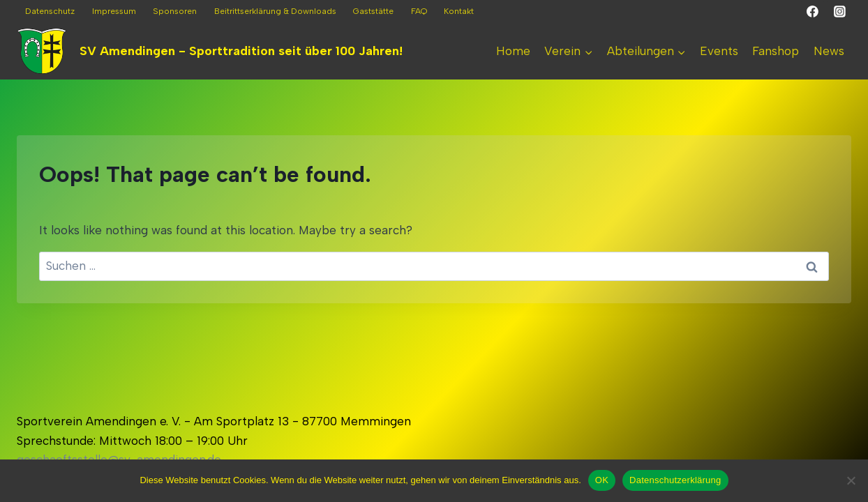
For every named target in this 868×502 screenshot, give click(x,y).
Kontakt (459, 11)
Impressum (114, 11)
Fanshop (776, 51)
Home (513, 51)
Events (719, 51)
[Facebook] (813, 12)
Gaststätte (373, 11)
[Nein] (851, 480)
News (829, 51)
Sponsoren (175, 11)
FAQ (419, 11)
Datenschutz (50, 11)
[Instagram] (839, 12)
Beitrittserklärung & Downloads (275, 11)
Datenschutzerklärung (675, 480)
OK (602, 480)
